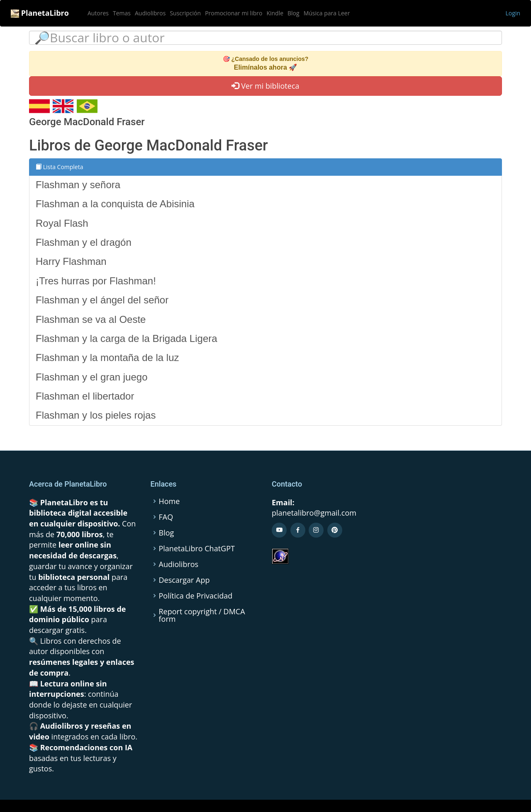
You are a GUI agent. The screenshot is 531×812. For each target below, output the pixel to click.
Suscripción (185, 13)
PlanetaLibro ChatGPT (197, 548)
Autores (98, 13)
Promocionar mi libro (234, 13)
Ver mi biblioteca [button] (265, 86)
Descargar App (184, 580)
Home (169, 501)
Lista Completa (60, 167)
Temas (122, 13)
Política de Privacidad (196, 596)
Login (513, 13)
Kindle (275, 13)
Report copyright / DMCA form (202, 615)
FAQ (166, 517)
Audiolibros (150, 13)
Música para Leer (327, 13)
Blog (294, 13)
